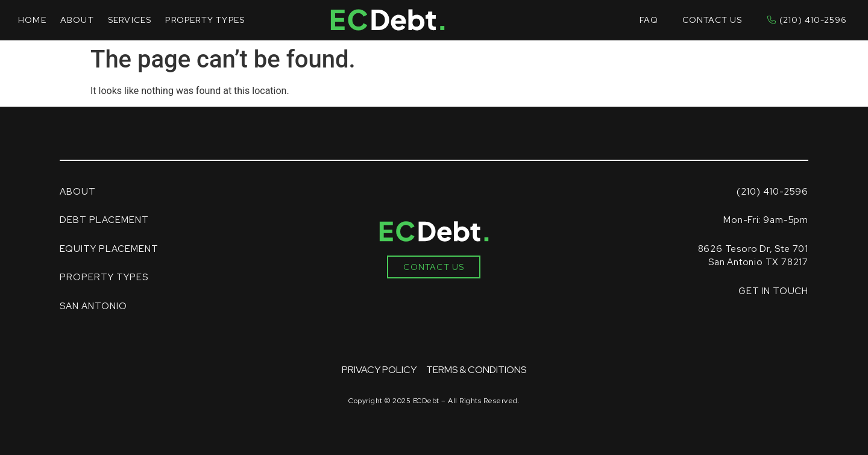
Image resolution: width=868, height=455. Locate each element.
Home (32, 20)
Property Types (205, 20)
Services (130, 20)
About (77, 20)
